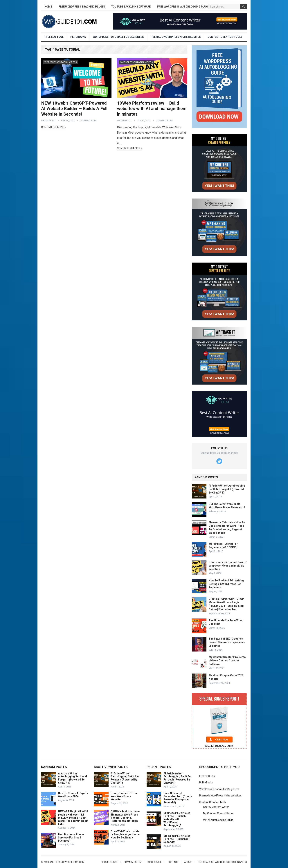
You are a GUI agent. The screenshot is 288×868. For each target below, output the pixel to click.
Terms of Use (110, 862)
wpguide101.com (74, 862)
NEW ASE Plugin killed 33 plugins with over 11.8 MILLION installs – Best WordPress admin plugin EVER (73, 818)
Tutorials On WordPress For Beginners (223, 862)
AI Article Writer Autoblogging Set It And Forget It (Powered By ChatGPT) (227, 489)
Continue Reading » (54, 127)
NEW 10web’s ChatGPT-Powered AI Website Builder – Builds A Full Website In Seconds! (74, 109)
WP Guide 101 (48, 121)
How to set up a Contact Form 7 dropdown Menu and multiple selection (228, 566)
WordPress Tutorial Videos (61, 62)
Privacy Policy (133, 862)
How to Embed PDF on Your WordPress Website (124, 796)
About (188, 862)
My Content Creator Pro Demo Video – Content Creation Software (227, 660)
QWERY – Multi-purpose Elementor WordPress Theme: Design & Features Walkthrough (125, 816)
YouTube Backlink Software (131, 7)
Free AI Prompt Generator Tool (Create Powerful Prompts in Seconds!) (178, 798)
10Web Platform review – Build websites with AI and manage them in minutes (152, 109)
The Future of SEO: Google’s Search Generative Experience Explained (227, 642)
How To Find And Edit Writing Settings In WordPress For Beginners (226, 584)
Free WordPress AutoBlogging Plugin (184, 7)
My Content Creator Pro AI (218, 813)
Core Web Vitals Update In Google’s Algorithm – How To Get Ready (125, 834)
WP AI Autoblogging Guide (218, 820)
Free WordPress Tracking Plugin (82, 7)
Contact (173, 862)
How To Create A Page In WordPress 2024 (73, 795)
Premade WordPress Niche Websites (176, 37)
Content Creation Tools (225, 37)
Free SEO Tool (54, 37)
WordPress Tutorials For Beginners (118, 37)
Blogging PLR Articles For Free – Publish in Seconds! (177, 839)
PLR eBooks (78, 37)
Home (48, 7)
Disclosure (154, 862)
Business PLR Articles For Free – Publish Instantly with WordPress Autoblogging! (177, 819)
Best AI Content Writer (216, 807)
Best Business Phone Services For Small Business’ (71, 838)
